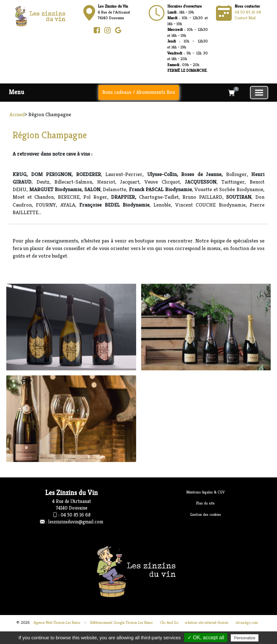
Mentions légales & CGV (205, 492)
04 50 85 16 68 (248, 12)
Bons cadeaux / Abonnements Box (139, 92)
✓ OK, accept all (206, 638)
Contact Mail (245, 18)
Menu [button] (17, 92)
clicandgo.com (247, 622)
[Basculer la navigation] (259, 93)
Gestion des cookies (205, 514)
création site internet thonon (206, 622)
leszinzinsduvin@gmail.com (76, 522)
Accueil (17, 114)
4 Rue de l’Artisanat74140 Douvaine (114, 12)
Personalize (245, 638)
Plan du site (205, 503)
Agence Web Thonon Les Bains (57, 622)
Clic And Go (169, 622)
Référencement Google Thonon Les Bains (122, 622)
